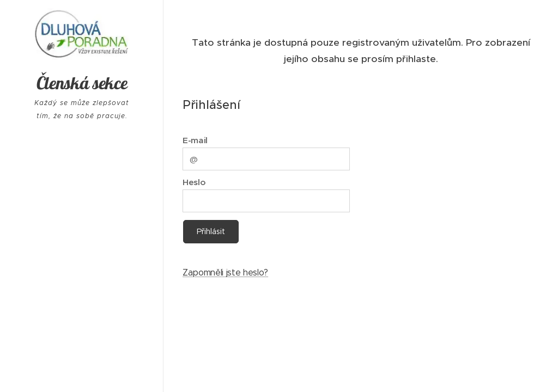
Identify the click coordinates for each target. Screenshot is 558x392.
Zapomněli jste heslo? (225, 272)
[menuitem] (82, 263)
